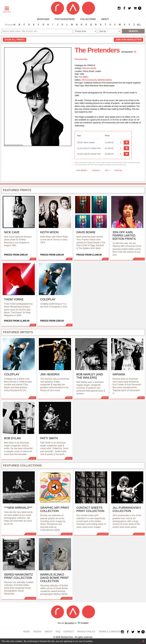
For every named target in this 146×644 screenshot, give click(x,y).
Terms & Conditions (111, 632)
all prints (15, 40)
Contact (69, 632)
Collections (88, 19)
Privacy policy (86, 632)
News (26, 632)
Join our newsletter (128, 40)
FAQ (58, 632)
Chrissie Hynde (89, 68)
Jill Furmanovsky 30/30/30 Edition (97, 80)
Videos (37, 632)
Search (133, 31)
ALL (139, 25)
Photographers (65, 19)
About (105, 19)
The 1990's (84, 77)
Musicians (43, 19)
